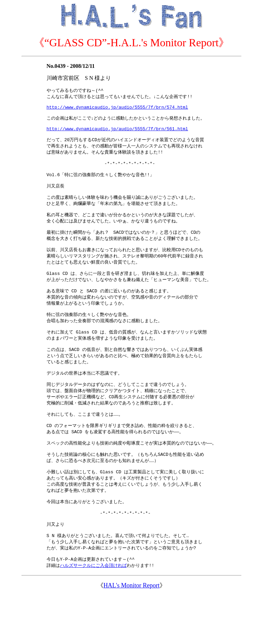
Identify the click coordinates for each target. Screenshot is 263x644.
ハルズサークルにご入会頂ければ (93, 614)
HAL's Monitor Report (131, 634)
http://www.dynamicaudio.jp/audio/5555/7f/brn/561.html (117, 135)
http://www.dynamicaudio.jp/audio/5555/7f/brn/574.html (117, 110)
